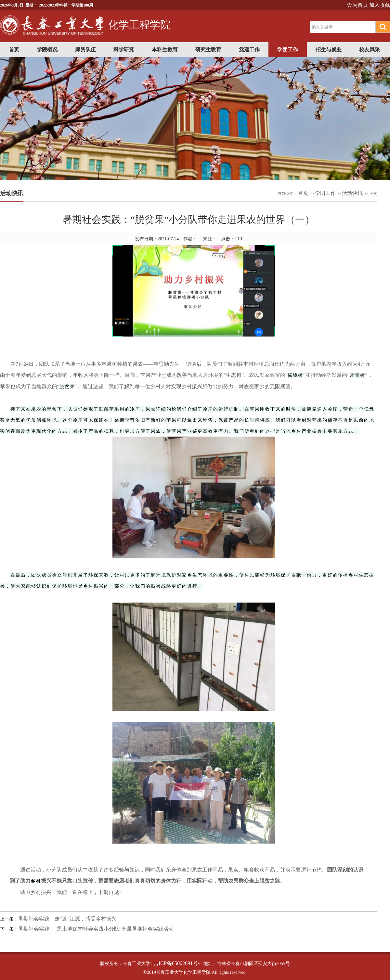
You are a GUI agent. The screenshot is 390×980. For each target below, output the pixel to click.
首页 (14, 50)
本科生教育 (165, 50)
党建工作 (249, 50)
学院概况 (47, 50)
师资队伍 (85, 50)
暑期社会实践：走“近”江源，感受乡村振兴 (67, 919)
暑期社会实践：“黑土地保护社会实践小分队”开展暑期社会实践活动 (96, 929)
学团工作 (288, 50)
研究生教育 (208, 50)
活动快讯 (352, 193)
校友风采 (370, 50)
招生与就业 (329, 50)
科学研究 (124, 50)
